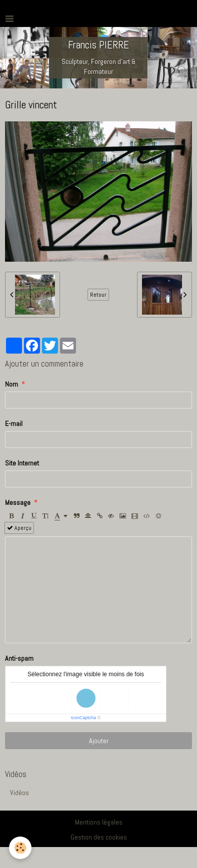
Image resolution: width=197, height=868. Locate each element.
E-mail (14, 424)
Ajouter (99, 741)
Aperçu (19, 528)
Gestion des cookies (99, 837)
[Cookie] (20, 848)
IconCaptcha (84, 718)
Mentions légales (99, 822)
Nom (11, 384)
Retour (98, 295)
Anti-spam (19, 658)
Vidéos (19, 793)
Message (18, 502)
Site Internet (22, 463)
